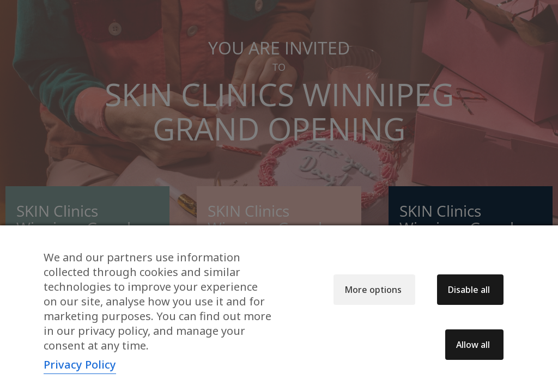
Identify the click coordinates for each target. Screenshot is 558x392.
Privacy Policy (80, 365)
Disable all (469, 290)
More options (373, 290)
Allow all (473, 345)
